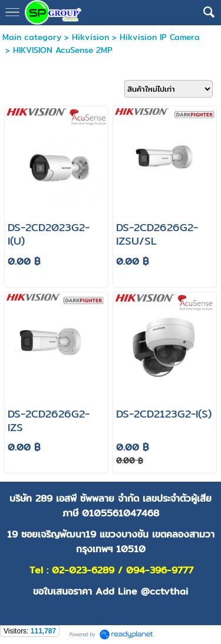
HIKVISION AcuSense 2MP (63, 50)
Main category (32, 37)
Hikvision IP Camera (160, 37)
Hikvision (90, 37)
